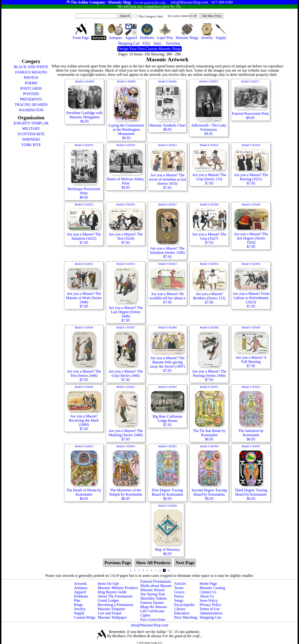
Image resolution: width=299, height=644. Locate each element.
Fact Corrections (153, 619)
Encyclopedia (184, 605)
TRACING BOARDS (31, 105)
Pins (77, 600)
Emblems (81, 596)
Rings (78, 605)
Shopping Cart (210, 617)
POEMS (31, 83)
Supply (79, 613)
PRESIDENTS (31, 99)
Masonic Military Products (118, 588)
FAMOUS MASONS (31, 72)
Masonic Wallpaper (112, 617)
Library (180, 609)
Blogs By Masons (154, 607)
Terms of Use (210, 609)
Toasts (179, 588)
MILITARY (31, 129)
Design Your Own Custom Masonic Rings (149, 49)
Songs (179, 600)
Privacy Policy (211, 605)
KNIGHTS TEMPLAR (31, 123)
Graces (179, 592)
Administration (211, 613)
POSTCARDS (31, 88)
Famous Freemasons (156, 581)
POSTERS (31, 94)
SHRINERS (31, 139)
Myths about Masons (156, 586)
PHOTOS (31, 78)
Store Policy (209, 600)
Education (182, 613)
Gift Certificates (153, 611)
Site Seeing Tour (153, 594)
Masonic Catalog (212, 588)
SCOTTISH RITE (31, 134)
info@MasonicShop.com (149, 625)
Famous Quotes (152, 603)
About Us (207, 596)
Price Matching (186, 617)
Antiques (81, 588)
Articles (180, 584)
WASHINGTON (31, 110)
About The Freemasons (115, 596)
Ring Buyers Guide (112, 592)
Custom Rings (85, 617)
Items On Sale (108, 584)
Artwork (80, 584)
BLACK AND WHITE (31, 67)
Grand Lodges (108, 600)
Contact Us (208, 592)
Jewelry (80, 609)
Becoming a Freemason (115, 605)
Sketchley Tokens (154, 598)
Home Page (208, 584)
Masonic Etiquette (111, 609)
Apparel (80, 592)
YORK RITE (31, 145)
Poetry (179, 596)
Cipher (146, 615)
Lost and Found (109, 613)
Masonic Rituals (153, 590)
